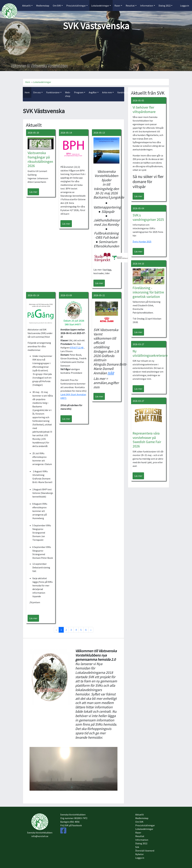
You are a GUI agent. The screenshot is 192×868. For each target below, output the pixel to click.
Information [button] (147, 6)
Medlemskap (43, 6)
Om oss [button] (37, 92)
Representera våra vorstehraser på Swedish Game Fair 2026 (147, 440)
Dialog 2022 (141, 843)
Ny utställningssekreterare (150, 353)
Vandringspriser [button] (125, 92)
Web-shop (68, 94)
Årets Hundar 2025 (142, 242)
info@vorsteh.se (40, 836)
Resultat (140, 836)
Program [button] (79, 92)
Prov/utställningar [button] (76, 6)
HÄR (111, 373)
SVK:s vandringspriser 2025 (148, 217)
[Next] (91, 630)
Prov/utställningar (145, 825)
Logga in (185, 6)
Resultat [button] (130, 6)
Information (142, 840)
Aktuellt (140, 815)
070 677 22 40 (77, 348)
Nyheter (139, 854)
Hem (28, 82)
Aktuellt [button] (26, 6)
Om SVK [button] (57, 6)
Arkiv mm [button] (107, 92)
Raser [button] (117, 6)
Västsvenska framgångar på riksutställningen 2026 (40, 159)
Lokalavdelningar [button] (100, 6)
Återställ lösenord (145, 851)
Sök (137, 847)
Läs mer (33, 192)
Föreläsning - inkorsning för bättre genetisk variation (148, 292)
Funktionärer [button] (53, 92)
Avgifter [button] (93, 92)
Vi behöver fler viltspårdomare (144, 109)
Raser (138, 833)
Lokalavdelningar (42, 82)
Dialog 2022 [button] (165, 6)
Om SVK (139, 822)
